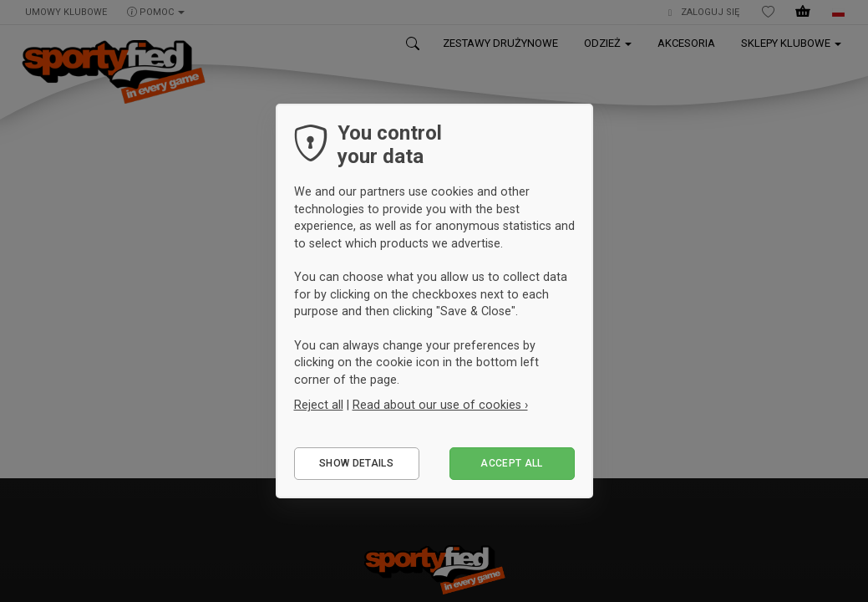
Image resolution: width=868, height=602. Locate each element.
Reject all (319, 405)
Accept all (512, 463)
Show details (356, 463)
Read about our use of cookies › (440, 405)
